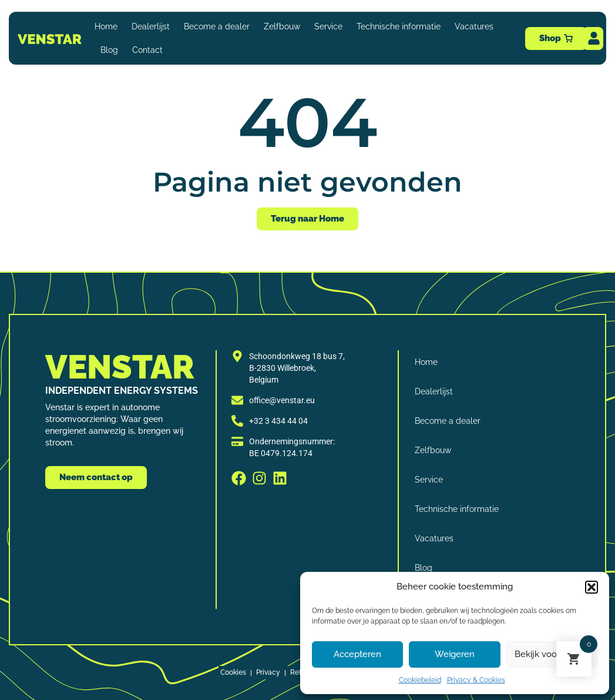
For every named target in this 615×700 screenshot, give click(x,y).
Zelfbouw (282, 26)
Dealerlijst (151, 26)
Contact (147, 50)
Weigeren (455, 654)
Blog (109, 50)
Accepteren (357, 654)
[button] (592, 587)
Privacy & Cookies (476, 680)
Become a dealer (217, 26)
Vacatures (474, 26)
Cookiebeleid (420, 680)
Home (106, 26)
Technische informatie (399, 26)
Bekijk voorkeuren (552, 654)
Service (328, 26)
